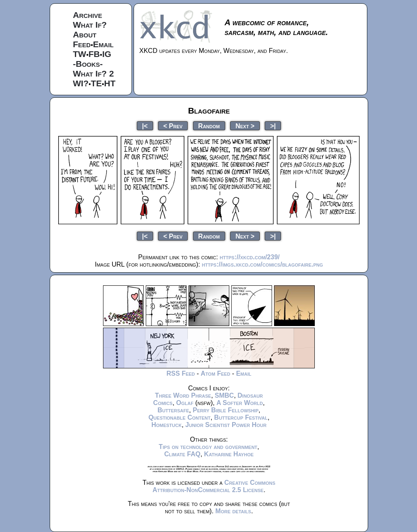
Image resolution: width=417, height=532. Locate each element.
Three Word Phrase (183, 395)
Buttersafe (173, 410)
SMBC (224, 395)
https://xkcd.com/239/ (250, 257)
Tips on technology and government (208, 447)
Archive (88, 15)
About (85, 34)
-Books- (88, 64)
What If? (90, 25)
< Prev (173, 126)
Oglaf (185, 403)
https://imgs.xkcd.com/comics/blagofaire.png (262, 264)
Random (209, 126)
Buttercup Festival (241, 417)
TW (80, 54)
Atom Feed (216, 373)
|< (145, 126)
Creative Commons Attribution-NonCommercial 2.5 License (214, 486)
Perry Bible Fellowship (226, 410)
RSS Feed (181, 373)
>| (273, 126)
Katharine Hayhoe (229, 454)
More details (233, 511)
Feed (82, 44)
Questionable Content (179, 417)
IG (107, 54)
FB (94, 54)
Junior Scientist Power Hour (226, 425)
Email (103, 44)
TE (96, 83)
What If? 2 (93, 73)
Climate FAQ (182, 454)
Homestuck (167, 425)
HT (110, 83)
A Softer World (239, 403)
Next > (245, 126)
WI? (81, 83)
